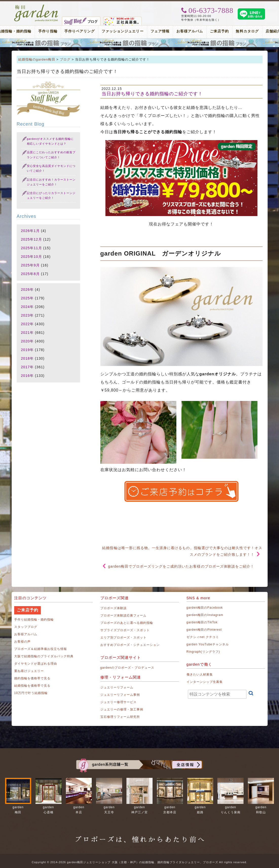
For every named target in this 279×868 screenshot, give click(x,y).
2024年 (27, 307)
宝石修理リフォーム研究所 (120, 717)
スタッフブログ (26, 627)
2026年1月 (30, 231)
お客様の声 (22, 642)
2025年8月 (30, 274)
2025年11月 (32, 248)
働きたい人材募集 (200, 674)
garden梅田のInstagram (205, 615)
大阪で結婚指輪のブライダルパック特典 (44, 656)
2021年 (27, 333)
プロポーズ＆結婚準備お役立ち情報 (41, 649)
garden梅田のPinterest (204, 630)
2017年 (27, 367)
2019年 (27, 350)
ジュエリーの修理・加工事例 (122, 709)
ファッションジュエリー (123, 31)
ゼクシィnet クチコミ (203, 637)
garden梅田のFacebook (205, 608)
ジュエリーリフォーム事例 (120, 695)
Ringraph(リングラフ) (203, 652)
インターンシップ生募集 (205, 682)
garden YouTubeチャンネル (208, 644)
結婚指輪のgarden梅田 (37, 59)
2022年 (27, 324)
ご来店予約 (219, 31)
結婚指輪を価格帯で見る (32, 686)
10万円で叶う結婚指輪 (31, 693)
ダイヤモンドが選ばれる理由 (36, 664)
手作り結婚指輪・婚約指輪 (34, 620)
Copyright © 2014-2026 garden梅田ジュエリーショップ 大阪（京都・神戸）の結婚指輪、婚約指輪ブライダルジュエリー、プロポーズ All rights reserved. (139, 862)
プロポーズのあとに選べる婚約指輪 (127, 623)
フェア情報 (160, 31)
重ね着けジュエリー (29, 671)
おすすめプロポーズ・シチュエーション (130, 645)
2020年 (27, 341)
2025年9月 (30, 265)
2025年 (27, 298)
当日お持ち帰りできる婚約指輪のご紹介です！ (152, 94)
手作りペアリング (80, 31)
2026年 (27, 290)
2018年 (27, 358)
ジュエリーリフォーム (117, 687)
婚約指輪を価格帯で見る (32, 678)
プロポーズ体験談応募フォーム (124, 615)
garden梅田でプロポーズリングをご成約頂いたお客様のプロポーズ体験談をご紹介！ (181, 566)
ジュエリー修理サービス (119, 702)
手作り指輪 (48, 31)
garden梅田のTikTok (202, 622)
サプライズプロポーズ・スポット (125, 630)
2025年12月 (32, 239)
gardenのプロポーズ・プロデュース (127, 668)
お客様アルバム (190, 31)
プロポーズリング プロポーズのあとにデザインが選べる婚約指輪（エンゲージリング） (139, 43)
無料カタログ (247, 31)
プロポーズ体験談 (114, 608)
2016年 (27, 376)
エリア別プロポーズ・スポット (124, 638)
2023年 (27, 315)
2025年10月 (32, 257)
